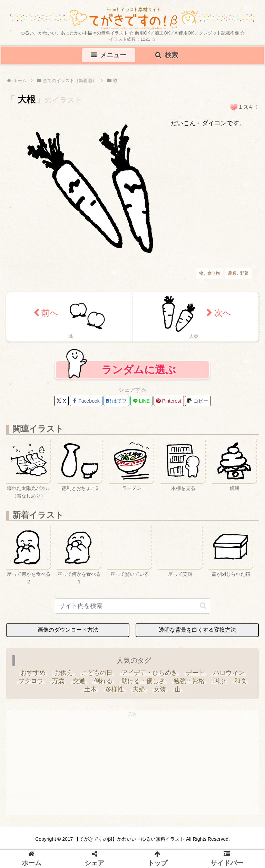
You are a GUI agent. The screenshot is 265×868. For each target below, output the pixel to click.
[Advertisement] (132, 769)
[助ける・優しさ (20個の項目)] (143, 683)
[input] (132, 608)
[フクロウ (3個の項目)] (31, 683)
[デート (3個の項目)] (195, 675)
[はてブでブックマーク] (116, 403)
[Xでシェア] (61, 403)
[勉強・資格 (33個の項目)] (189, 683)
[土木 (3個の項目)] (90, 691)
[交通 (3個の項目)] (79, 683)
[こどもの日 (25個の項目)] (97, 675)
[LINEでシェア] (141, 403)
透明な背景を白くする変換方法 (197, 632)
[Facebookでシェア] (86, 403)
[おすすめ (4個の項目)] (33, 675)
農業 (232, 274)
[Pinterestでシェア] (169, 403)
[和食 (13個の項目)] (241, 683)
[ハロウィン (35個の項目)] (229, 675)
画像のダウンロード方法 (68, 632)
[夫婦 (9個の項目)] (139, 691)
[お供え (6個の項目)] (64, 675)
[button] (198, 403)
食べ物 (214, 274)
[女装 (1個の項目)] (160, 691)
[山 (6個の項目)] (178, 691)
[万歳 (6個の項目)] (58, 683)
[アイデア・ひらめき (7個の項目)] (149, 675)
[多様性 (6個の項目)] (114, 691)
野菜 (244, 274)
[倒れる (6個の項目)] (103, 683)
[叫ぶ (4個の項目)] (219, 683)
